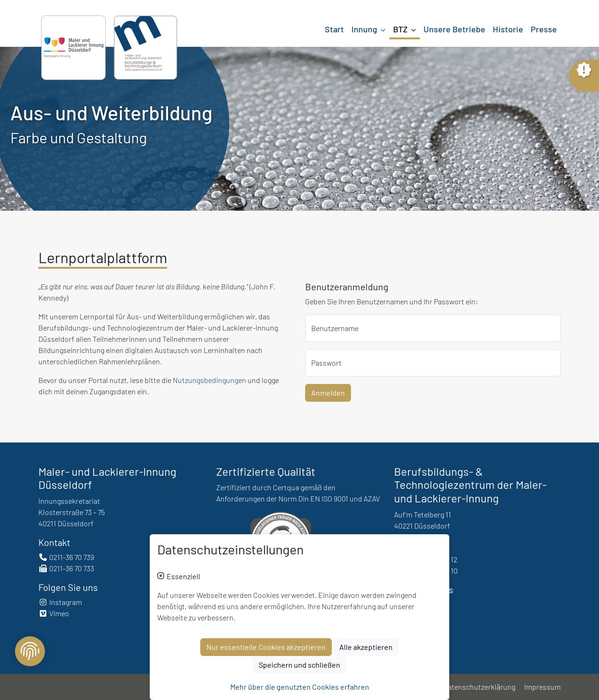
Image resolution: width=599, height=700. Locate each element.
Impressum (542, 687)
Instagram (60, 602)
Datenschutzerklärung (479, 687)
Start (334, 29)
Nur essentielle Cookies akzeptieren (266, 647)
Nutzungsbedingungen (209, 380)
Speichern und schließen (299, 665)
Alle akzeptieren (366, 647)
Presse (544, 29)
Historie (508, 29)
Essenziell (183, 576)
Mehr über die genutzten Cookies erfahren (300, 687)
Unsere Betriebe (454, 29)
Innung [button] (365, 29)
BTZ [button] (401, 29)
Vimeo (54, 613)
